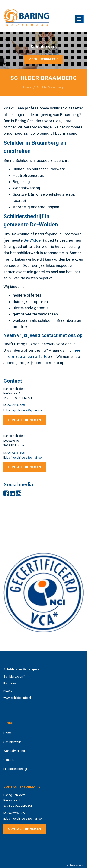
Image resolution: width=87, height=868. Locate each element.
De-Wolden (33, 240)
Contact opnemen (25, 420)
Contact (9, 760)
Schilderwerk (12, 742)
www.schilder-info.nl (17, 698)
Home (27, 87)
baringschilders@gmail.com (25, 410)
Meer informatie (43, 59)
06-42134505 (16, 405)
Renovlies (10, 683)
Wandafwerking (14, 751)
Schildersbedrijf (14, 676)
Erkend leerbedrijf (15, 769)
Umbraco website (75, 865)
